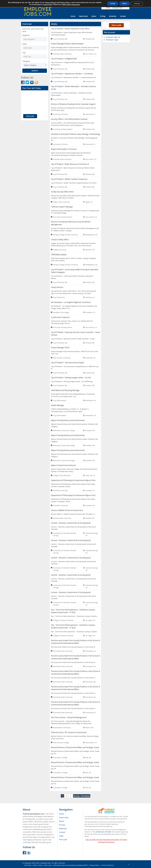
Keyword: (26, 35)
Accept (113, 4)
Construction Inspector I (61, 317)
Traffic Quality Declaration (71, 5)
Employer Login (112, 40)
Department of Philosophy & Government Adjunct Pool (73, 480)
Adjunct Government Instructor (63, 465)
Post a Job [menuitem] (63, 840)
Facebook (24, 853)
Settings (137, 4)
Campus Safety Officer (60, 239)
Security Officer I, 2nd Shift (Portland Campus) (69, 119)
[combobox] (35, 48)
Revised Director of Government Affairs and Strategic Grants (75, 747)
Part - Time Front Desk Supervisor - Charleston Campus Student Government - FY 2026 (73, 611)
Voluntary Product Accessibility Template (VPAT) (71, 865)
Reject (125, 4)
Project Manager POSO (60, 348)
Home (73, 16)
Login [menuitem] (61, 836)
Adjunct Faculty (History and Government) (68, 420)
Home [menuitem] (62, 814)
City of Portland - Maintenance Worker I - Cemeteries (72, 74)
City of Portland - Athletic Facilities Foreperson (69, 179)
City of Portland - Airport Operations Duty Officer (70, 29)
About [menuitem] (62, 821)
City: (24, 53)
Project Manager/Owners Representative (67, 44)
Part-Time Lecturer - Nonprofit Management (69, 717)
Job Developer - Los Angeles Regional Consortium (71, 302)
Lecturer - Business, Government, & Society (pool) (71, 523)
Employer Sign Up (113, 37)
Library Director (57, 287)
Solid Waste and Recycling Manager (65, 390)
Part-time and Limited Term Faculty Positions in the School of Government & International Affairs (75, 642)
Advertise (113, 16)
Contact (123, 16)
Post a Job (30, 116)
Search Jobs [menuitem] (64, 817)
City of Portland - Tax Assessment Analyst (67, 363)
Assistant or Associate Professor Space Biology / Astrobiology (75, 134)
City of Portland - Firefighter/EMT (64, 59)
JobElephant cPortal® (103, 832)
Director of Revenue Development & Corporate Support (73, 104)
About (94, 16)
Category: (26, 61)
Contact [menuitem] (62, 832)
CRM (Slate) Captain (59, 254)
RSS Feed (28, 865)
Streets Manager (57, 405)
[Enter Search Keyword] (35, 39)
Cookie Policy (48, 5)
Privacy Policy (95, 865)
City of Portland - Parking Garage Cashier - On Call (71, 378)
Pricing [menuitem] (62, 825)
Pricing (103, 16)
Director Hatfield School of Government (67, 510)
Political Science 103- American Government (69, 732)
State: (25, 44)
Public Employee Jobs (43, 863)
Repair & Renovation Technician (64, 149)
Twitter (29, 853)
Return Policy (38, 865)
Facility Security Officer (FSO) (62, 192)
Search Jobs (83, 16)
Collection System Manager (62, 207)
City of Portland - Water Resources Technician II (70, 164)
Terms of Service (108, 865)
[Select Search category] (35, 65)
